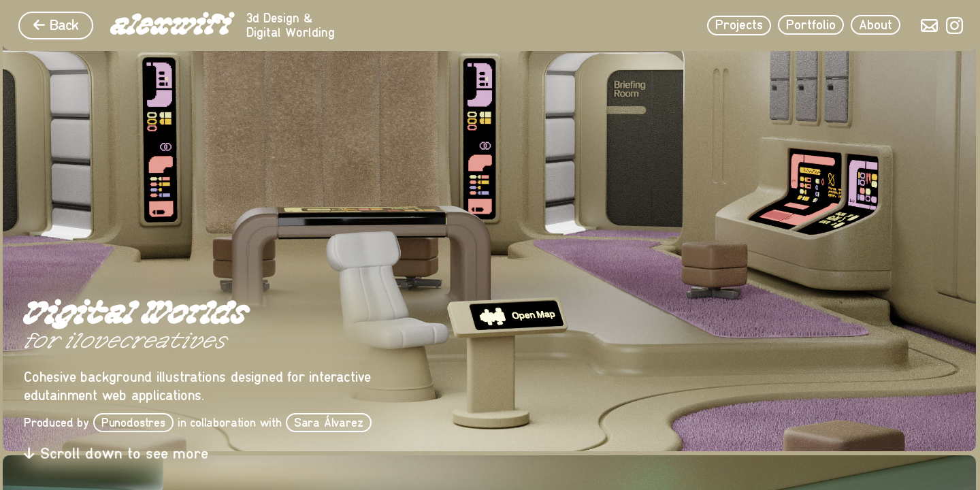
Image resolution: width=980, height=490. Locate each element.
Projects (739, 25)
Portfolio (811, 25)
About (876, 25)
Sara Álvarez (329, 423)
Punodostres (133, 423)
